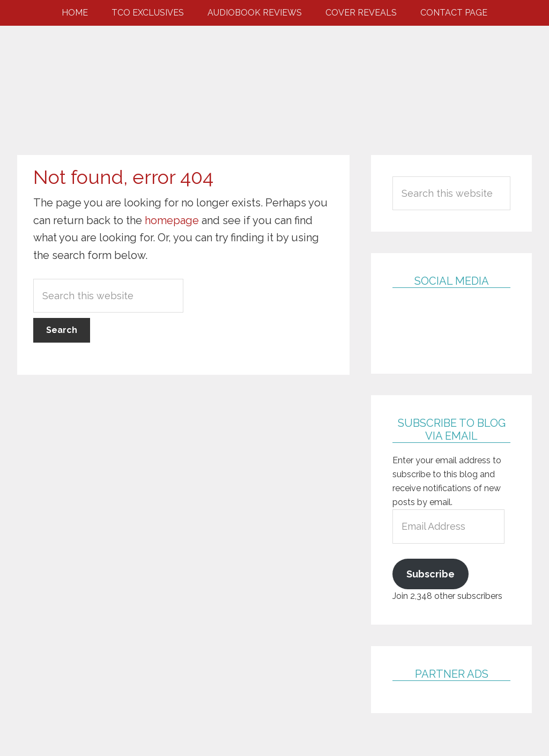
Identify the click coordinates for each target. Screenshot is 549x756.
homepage (172, 220)
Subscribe (431, 574)
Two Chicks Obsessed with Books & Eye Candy (274, 80)
